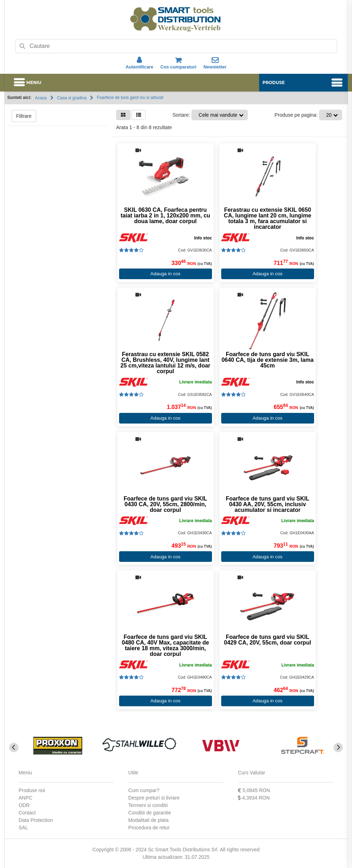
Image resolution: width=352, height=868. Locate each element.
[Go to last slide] (14, 748)
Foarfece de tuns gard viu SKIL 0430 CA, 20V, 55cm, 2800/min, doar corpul (166, 504)
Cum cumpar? (144, 790)
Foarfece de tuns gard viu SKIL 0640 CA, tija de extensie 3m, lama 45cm (268, 360)
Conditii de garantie (150, 813)
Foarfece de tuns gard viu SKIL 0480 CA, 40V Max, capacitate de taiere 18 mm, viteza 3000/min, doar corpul (165, 646)
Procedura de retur (149, 828)
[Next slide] (338, 748)
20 (329, 115)
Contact (27, 813)
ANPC (26, 798)
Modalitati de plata (149, 820)
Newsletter (215, 63)
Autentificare (139, 63)
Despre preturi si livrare (154, 798)
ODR (24, 805)
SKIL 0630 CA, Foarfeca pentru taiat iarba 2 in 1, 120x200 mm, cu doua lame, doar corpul (165, 216)
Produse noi (32, 790)
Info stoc (203, 238)
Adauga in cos (165, 274)
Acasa (41, 98)
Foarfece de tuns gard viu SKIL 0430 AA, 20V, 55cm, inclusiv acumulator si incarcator (268, 504)
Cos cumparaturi (178, 63)
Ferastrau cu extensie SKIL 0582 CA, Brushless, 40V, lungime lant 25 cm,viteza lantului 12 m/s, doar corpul (165, 363)
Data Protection (36, 820)
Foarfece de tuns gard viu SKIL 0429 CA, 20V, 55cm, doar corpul (268, 640)
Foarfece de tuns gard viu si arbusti (130, 98)
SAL (23, 828)
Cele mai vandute (218, 115)
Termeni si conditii (148, 805)
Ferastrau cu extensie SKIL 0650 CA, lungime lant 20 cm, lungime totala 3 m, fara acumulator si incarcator (268, 219)
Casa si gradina (72, 98)
